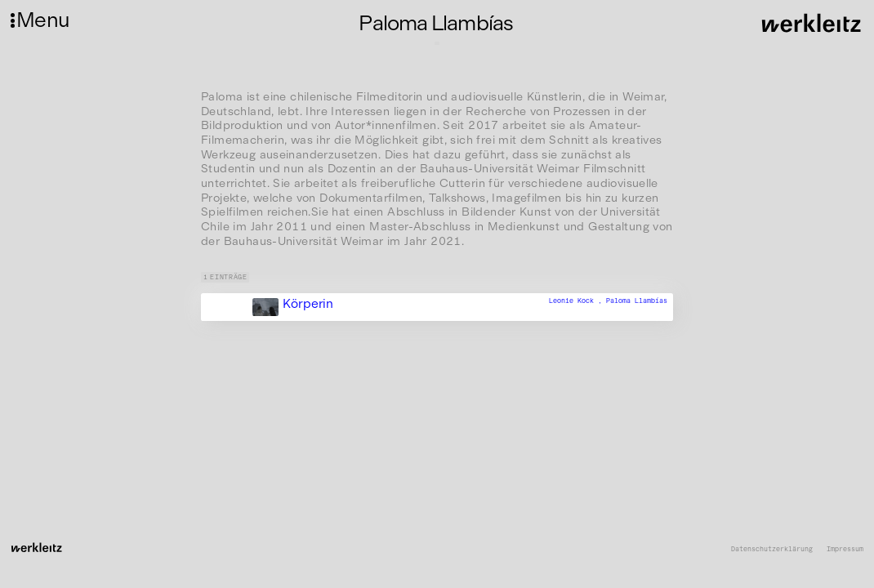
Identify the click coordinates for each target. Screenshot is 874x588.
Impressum (845, 549)
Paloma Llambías (637, 301)
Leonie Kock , (577, 301)
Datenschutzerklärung (772, 549)
